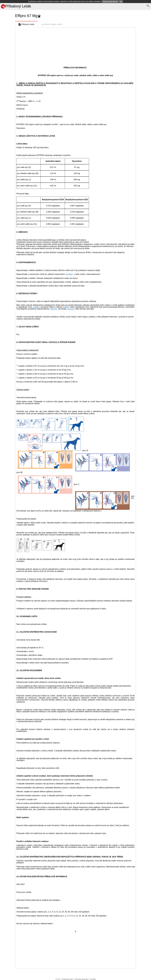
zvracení (71, 309)
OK (121, 2)
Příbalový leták (26, 24)
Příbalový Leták (16, 6)
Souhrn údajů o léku (51, 24)
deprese (54, 309)
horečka (69, 274)
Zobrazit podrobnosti (110, 2)
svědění (36, 307)
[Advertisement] (7, 105)
